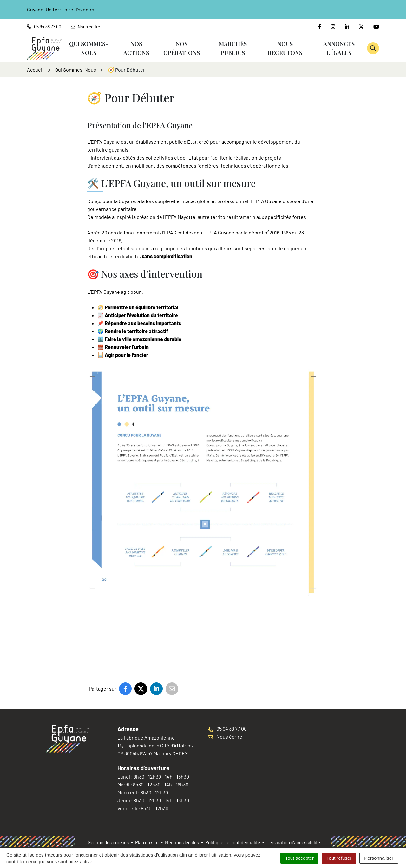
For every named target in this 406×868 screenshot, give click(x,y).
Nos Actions (136, 48)
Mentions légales (182, 842)
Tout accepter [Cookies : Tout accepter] (299, 858)
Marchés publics (233, 48)
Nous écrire (225, 736)
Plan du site (147, 842)
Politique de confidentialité (233, 842)
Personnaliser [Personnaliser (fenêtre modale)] (379, 858)
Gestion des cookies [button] (108, 842)
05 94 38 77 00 (227, 729)
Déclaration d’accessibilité (293, 842)
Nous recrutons (285, 48)
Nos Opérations (182, 48)
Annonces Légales (339, 48)
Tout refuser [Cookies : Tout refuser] (339, 858)
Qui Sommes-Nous (89, 48)
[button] (373, 48)
